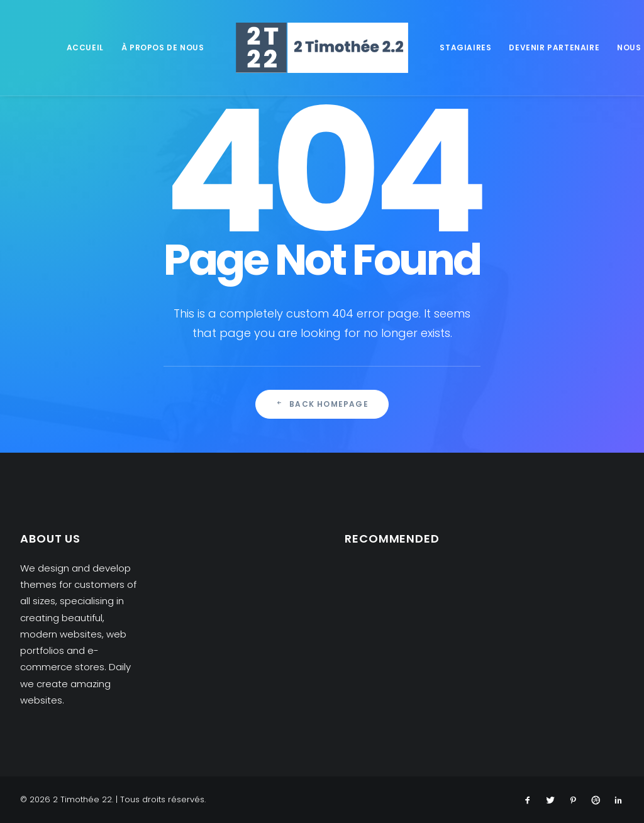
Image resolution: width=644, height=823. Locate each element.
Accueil (85, 47)
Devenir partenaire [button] (554, 47)
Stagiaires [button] (465, 47)
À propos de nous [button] (163, 47)
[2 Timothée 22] (322, 48)
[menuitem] (85, 48)
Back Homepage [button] (322, 404)
